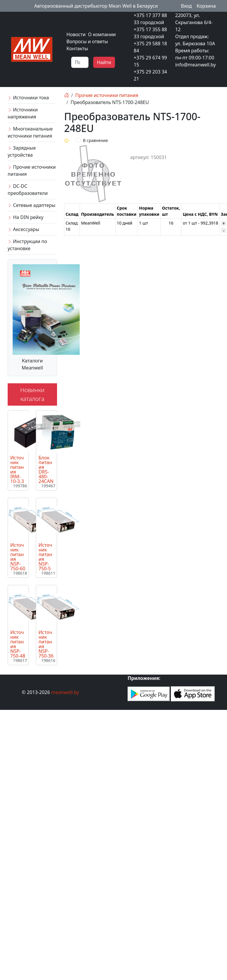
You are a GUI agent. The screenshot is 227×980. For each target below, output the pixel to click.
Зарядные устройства (22, 151)
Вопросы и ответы (87, 41)
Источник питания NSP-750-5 (45, 557)
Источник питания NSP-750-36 (46, 644)
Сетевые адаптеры (31, 205)
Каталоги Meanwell (32, 364)
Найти (104, 62)
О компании (102, 34)
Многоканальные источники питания (30, 132)
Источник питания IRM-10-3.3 (17, 469)
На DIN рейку (26, 217)
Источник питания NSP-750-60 (18, 557)
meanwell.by (65, 692)
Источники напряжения (23, 113)
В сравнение (95, 140)
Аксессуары (23, 229)
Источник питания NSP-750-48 (18, 644)
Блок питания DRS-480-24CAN (46, 469)
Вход (186, 6)
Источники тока (28, 98)
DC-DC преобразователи (28, 190)
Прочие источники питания (32, 170)
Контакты (77, 49)
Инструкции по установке (27, 245)
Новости (76, 34)
